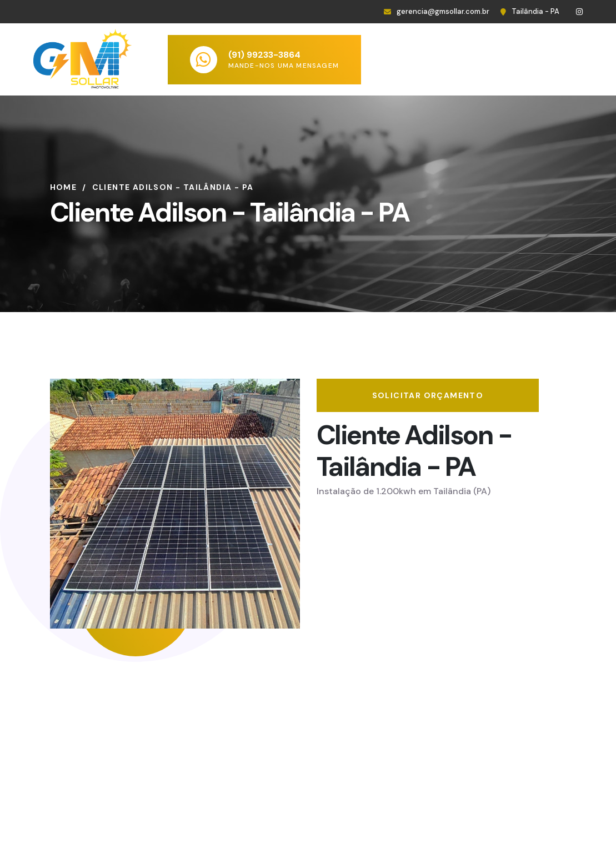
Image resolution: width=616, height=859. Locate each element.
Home (64, 187)
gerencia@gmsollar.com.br (443, 11)
